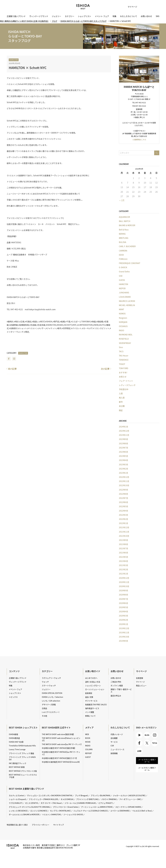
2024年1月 (123, 427)
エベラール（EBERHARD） (120, 811)
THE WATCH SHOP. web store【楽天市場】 (58, 734)
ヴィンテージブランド (39, 16)
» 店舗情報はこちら (139, 140)
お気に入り (142, 7)
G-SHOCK (123, 267)
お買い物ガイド (93, 671)
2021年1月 (123, 574)
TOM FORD (124, 368)
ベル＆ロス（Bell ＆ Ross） (142, 811)
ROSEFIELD (124, 339)
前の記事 (12, 369)
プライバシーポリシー (40, 825)
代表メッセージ (117, 734)
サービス (114, 742)
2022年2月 (123, 519)
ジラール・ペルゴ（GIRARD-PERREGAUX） (80, 803)
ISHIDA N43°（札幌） (16, 742)
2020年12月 (124, 578)
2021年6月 (123, 553)
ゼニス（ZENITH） (32, 803)
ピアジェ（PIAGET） (106, 803)
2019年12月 (124, 628)
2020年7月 (123, 599)
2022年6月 (123, 502)
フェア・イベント (126, 381)
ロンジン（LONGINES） (39, 811)
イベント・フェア (102, 16)
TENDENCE (124, 360)
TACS (121, 351)
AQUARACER (124, 217)
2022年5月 (123, 506)
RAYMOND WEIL (126, 335)
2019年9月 (123, 641)
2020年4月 (123, 611)
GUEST (88, 757)
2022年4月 (123, 511)
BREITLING (124, 238)
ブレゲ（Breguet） (82, 795)
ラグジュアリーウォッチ (51, 678)
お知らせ (123, 377)
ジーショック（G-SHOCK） (73, 814)
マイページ (132, 7)
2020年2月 (123, 620)
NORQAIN (123, 322)
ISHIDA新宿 (13, 734)
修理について (90, 716)
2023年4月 (123, 460)
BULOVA (123, 242)
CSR (112, 746)
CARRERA (123, 251)
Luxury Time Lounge (17, 749)
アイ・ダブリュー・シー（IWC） (130, 799)
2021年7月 (123, 548)
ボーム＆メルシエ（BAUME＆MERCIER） (24, 814)
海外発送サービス (92, 708)
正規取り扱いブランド (16, 16)
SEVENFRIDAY (125, 343)
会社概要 (114, 738)
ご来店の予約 (116, 682)
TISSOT (122, 364)
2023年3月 (123, 464)
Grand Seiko (124, 272)
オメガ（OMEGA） (67, 799)
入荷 (121, 393)
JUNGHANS (124, 293)
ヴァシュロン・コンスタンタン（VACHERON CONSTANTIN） (50, 795)
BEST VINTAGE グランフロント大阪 (23, 771)
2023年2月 (123, 469)
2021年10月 (124, 536)
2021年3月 (123, 565)
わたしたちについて (129, 16)
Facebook (9, 359)
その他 (44, 716)
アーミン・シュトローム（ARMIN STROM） (97, 807)
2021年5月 (123, 557)
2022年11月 (124, 481)
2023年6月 (123, 452)
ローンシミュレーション (95, 689)
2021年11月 (124, 532)
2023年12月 (124, 431)
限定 (121, 410)
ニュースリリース (117, 749)
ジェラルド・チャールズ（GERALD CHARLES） (91, 811)
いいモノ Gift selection (51, 701)
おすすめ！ (123, 372)
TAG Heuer (124, 356)
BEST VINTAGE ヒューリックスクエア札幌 (23, 776)
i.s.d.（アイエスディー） (51, 712)
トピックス (13, 697)
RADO (121, 330)
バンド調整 (90, 712)
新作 (121, 402)
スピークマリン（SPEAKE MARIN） (128, 807)
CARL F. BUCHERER (127, 246)
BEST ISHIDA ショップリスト (23, 727)
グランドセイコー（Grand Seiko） (66, 807)
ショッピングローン (93, 685)
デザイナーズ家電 (49, 704)
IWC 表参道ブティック (18, 763)
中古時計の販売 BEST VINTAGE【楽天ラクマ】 (59, 758)
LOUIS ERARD (125, 297)
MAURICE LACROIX (127, 301)
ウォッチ (45, 682)
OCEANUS (123, 326)
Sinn (121, 347)
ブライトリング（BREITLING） (88, 799)
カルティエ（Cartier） (17, 795)
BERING (122, 234)
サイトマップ (59, 825)
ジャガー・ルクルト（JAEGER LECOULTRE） (129, 795)
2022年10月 (124, 485)
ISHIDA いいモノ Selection (52, 697)
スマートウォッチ (49, 685)
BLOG (147, 735)
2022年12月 (124, 477)
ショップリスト (84, 16)
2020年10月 (124, 586)
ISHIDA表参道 (14, 738)
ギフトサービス (91, 701)
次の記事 (105, 369)
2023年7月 (123, 448)
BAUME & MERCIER (127, 225)
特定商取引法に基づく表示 (17, 825)
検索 (155, 7)
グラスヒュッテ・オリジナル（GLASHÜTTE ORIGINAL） (30, 807)
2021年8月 (123, 544)
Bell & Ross (124, 230)
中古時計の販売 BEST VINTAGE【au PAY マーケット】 (61, 753)
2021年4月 (123, 561)
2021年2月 (123, 569)
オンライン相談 (117, 685)
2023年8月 (123, 443)
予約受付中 (124, 389)
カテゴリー (70, 16)
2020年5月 (123, 607)
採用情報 (114, 753)
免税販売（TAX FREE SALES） (96, 704)
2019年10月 (124, 637)
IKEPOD (122, 288)
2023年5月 (123, 456)
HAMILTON (14, 60)
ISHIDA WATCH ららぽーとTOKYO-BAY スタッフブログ (83, 21)
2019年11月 (124, 632)
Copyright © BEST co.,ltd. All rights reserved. (143, 846)
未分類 (122, 406)
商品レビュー (141, 685)
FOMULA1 (123, 259)
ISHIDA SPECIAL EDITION (52, 693)
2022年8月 (123, 494)
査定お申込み (116, 696)
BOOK (88, 738)
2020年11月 (124, 582)
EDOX (121, 255)
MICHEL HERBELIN (127, 305)
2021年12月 (124, 527)
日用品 (44, 708)
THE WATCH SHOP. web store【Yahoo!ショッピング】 (61, 739)
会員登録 (139, 678)
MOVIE (88, 742)
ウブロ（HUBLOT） (16, 803)
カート (149, 7)
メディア (89, 727)
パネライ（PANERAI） (109, 799)
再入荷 (122, 398)
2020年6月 (123, 603)
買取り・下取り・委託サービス (121, 690)
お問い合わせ (146, 16)
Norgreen (123, 318)
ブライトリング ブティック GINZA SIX (22, 758)
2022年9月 (123, 490)
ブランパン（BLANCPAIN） (101, 795)
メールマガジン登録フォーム (147, 761)
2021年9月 (123, 540)
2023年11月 (124, 435)
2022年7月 (123, 498)
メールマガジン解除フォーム (147, 769)
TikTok (155, 743)
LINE (139, 751)
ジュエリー (56, 16)
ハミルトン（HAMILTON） (52, 814)
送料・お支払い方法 (93, 682)
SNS (158, 16)
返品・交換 (89, 697)
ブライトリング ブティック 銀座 (21, 753)
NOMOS (122, 314)
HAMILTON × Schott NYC (28, 68)
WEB (87, 734)
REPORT (89, 753)
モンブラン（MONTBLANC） (61, 811)
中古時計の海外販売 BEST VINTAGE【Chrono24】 (61, 762)
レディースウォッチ (127, 385)
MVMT (121, 309)
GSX (121, 276)
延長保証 (89, 693)
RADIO (88, 746)
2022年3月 (123, 515)
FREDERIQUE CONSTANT (130, 263)
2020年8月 (123, 595)
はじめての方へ (91, 678)
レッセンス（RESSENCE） (18, 811)
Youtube (139, 735)
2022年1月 (123, 523)
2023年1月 (123, 473)
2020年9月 (123, 590)
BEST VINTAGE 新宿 (17, 767)
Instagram (14, 359)
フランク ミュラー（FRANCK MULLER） (43, 799)
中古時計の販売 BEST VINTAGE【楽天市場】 (59, 748)
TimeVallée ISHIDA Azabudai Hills (22, 746)
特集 (114, 16)
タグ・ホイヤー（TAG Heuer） (51, 803)
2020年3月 (123, 616)
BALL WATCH (125, 221)
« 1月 (122, 200)
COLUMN (89, 749)
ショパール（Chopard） (18, 799)
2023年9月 (123, 439)
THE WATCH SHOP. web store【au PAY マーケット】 (62, 744)
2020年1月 (123, 624)
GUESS (122, 280)
